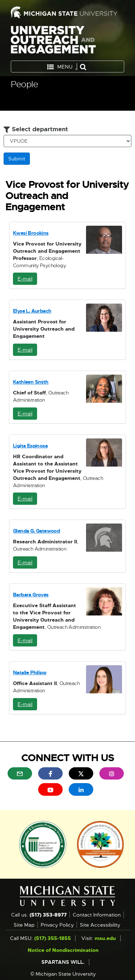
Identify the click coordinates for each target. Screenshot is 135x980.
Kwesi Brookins (31, 233)
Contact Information (97, 915)
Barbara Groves (31, 595)
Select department (36, 129)
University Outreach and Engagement (53, 41)
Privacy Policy (57, 925)
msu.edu (105, 938)
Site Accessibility (100, 925)
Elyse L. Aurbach (32, 311)
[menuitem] (20, 773)
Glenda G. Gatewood (36, 531)
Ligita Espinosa (30, 446)
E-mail (27, 280)
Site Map (24, 925)
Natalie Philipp (30, 672)
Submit (17, 159)
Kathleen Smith (31, 382)
